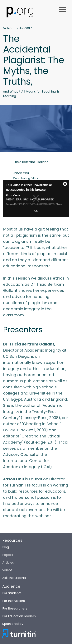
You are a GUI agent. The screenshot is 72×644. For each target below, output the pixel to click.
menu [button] (63, 10)
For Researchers (15, 608)
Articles (8, 562)
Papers (8, 555)
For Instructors (14, 601)
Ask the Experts (14, 578)
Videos (7, 570)
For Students (12, 593)
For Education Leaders (19, 616)
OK (36, 211)
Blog (6, 547)
